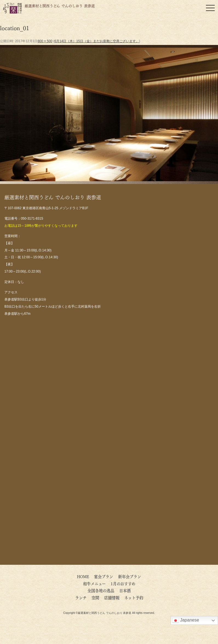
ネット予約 (134, 597)
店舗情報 (112, 597)
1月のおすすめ (123, 583)
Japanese (186, 620)
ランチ (81, 597)
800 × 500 (45, 41)
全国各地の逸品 (101, 590)
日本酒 (125, 590)
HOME (83, 576)
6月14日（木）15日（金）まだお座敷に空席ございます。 (97, 41)
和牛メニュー (94, 583)
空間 (95, 597)
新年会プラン (130, 576)
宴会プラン (104, 576)
